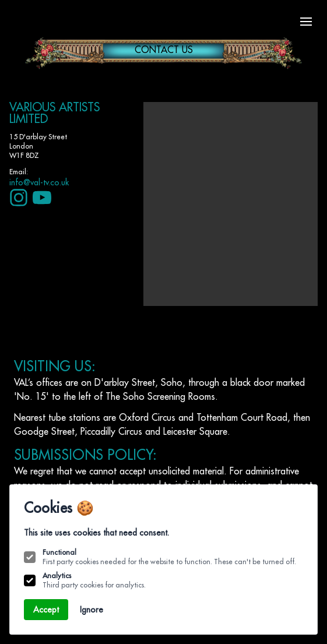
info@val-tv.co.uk (39, 182)
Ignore (92, 610)
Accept (46, 610)
